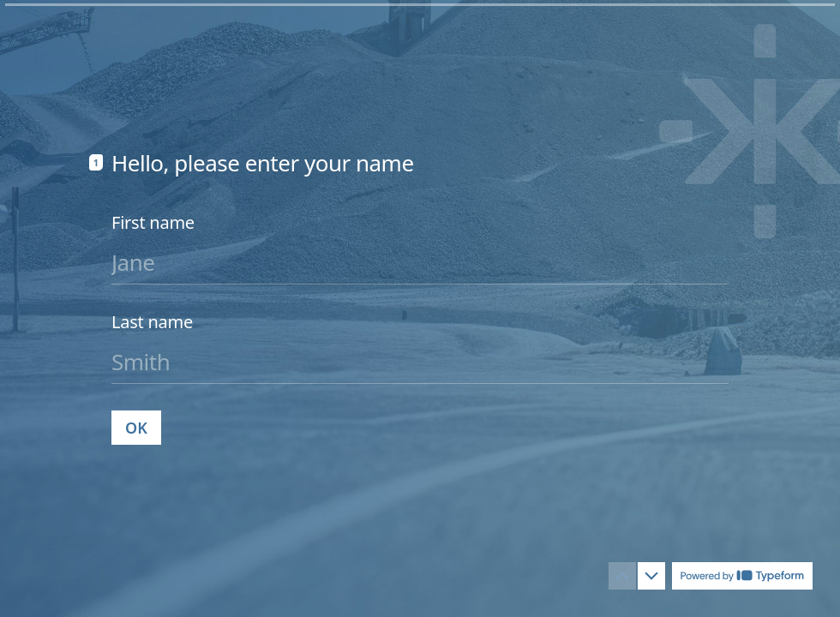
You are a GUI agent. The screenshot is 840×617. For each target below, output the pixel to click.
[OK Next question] (136, 427)
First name (153, 222)
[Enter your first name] (420, 261)
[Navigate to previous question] (622, 576)
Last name (152, 321)
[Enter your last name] (420, 361)
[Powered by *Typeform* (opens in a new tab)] (742, 576)
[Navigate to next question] (651, 576)
